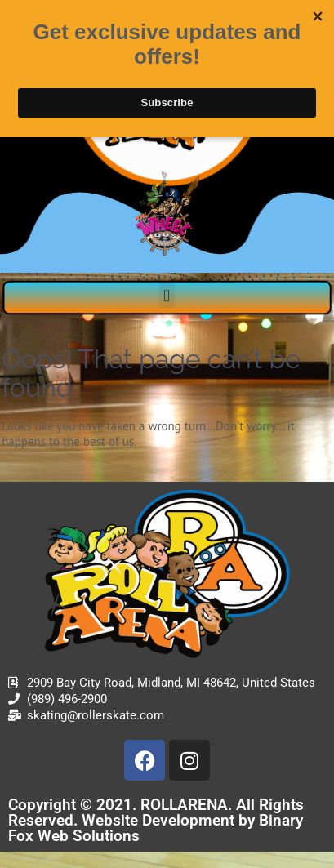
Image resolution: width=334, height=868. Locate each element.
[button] (167, 295)
